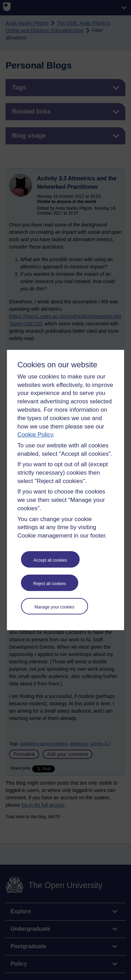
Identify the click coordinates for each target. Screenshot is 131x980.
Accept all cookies (50, 560)
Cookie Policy (35, 435)
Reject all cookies (49, 584)
